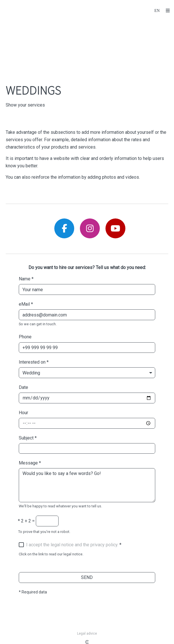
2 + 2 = (26, 521)
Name (26, 279)
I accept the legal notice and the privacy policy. (72, 545)
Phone (25, 337)
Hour (23, 413)
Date (23, 387)
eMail (26, 304)
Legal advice (87, 633)
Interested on (34, 362)
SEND (87, 577)
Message (30, 463)
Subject (28, 438)
